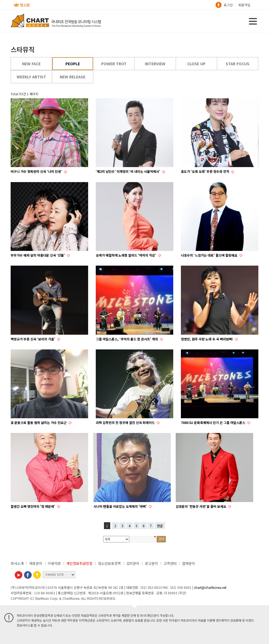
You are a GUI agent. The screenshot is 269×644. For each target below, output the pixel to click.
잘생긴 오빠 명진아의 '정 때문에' (33, 506)
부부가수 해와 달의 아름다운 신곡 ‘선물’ (38, 255)
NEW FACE (31, 64)
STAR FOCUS (237, 64)
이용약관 (54, 563)
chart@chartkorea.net (210, 587)
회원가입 (244, 5)
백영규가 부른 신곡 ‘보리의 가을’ (33, 339)
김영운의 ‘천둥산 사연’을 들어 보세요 (201, 506)
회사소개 (17, 563)
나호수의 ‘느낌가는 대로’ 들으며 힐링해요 (210, 255)
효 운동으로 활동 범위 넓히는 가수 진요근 (39, 422)
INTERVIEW (155, 64)
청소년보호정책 (109, 563)
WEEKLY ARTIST (31, 77)
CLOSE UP (196, 64)
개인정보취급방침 (79, 563)
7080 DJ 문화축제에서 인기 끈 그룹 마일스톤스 (213, 422)
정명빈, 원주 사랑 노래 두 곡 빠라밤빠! (207, 339)
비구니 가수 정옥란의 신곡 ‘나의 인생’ (37, 171)
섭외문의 (133, 563)
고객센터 (170, 563)
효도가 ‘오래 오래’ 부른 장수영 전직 (205, 171)
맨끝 (160, 526)
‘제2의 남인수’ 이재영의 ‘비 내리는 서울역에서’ (128, 171)
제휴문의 (36, 563)
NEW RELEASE (73, 77)
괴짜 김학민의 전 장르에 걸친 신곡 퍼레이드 (126, 422)
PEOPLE (73, 64)
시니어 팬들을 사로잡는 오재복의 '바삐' (120, 506)
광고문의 (151, 563)
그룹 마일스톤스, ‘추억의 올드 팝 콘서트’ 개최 (127, 339)
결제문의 (189, 563)
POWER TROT (114, 64)
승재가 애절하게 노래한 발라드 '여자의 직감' (126, 255)
